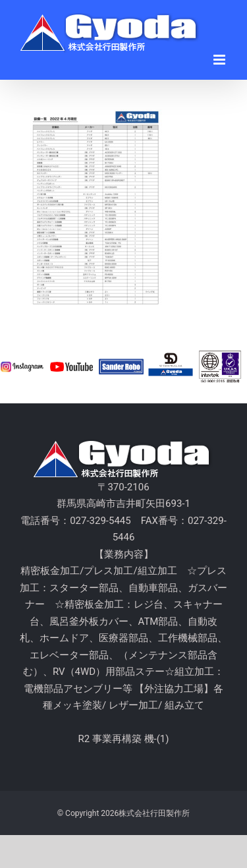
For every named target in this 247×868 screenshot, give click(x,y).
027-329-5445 (100, 521)
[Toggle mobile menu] (220, 60)
